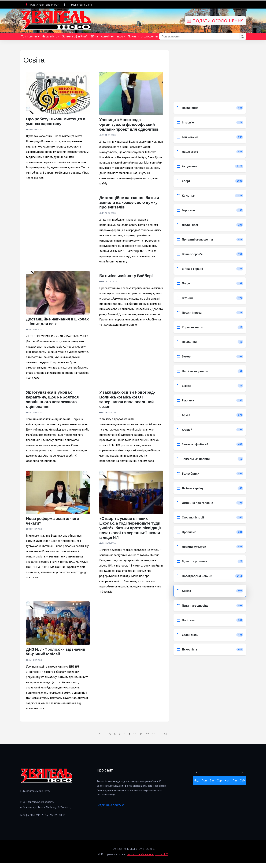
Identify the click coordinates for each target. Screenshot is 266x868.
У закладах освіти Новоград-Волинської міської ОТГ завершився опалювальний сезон (129, 402)
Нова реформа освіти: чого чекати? (54, 524)
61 (166, 739)
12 (147, 739)
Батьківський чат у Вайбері (127, 277)
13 (154, 739)
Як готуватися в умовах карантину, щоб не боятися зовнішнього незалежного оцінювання (54, 402)
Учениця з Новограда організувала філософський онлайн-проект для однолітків (131, 125)
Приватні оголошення (143, 36)
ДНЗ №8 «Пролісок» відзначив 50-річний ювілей (57, 656)
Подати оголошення (215, 21)
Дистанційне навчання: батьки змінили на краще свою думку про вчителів (131, 203)
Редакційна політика (111, 810)
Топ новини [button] (29, 36)
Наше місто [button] (50, 36)
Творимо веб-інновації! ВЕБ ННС (147, 859)
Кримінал (107, 36)
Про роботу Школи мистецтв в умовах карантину (57, 121)
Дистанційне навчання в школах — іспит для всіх (51, 323)
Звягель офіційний (75, 36)
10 (135, 739)
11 (141, 739)
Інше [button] (120, 36)
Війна (94, 36)
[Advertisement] (58, 232)
